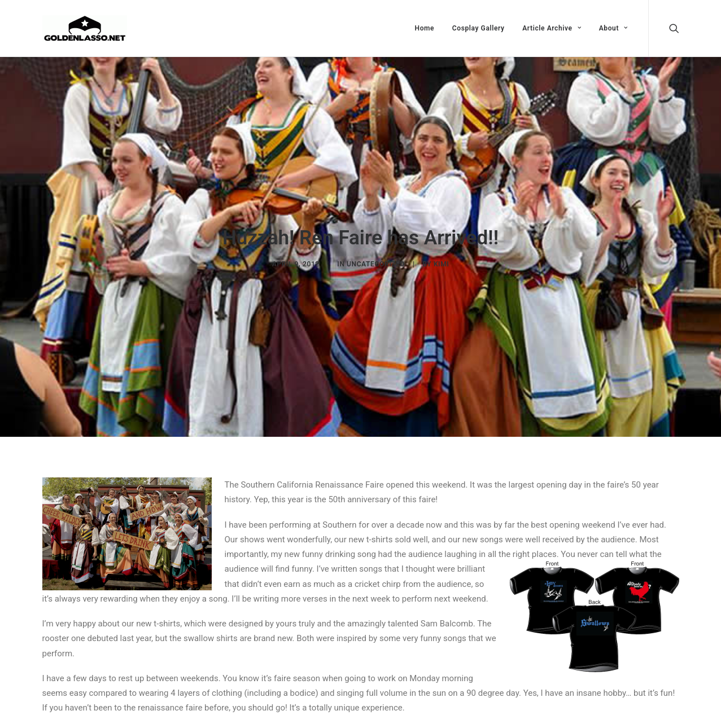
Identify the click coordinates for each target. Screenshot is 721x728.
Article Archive (552, 28)
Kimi (441, 261)
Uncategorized (376, 261)
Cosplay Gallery (479, 28)
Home (425, 28)
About (613, 28)
